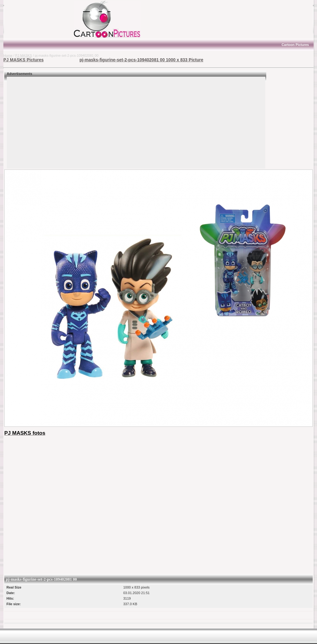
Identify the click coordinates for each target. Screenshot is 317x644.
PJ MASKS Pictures (24, 60)
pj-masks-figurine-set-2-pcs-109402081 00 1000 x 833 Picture (141, 60)
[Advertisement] (42, 19)
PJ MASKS (24, 55)
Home (8, 55)
